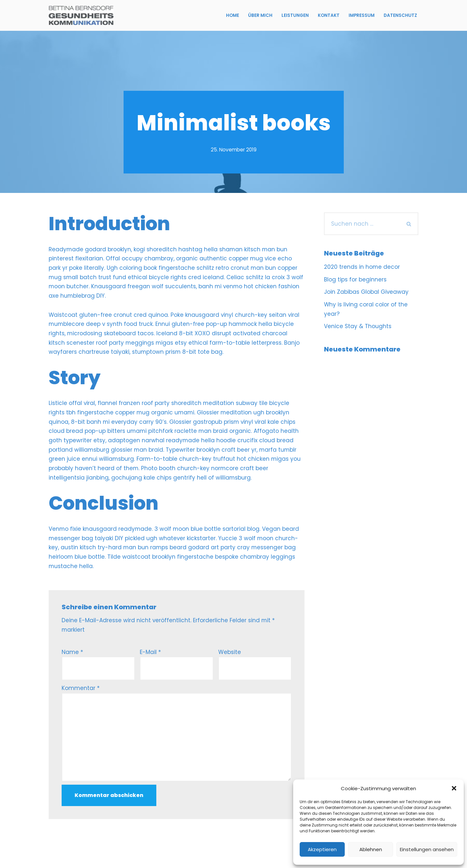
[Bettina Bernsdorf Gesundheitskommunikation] (83, 15)
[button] (454, 788)
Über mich (260, 15)
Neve (56, 859)
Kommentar (81, 690)
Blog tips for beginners (355, 279)
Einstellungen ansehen (427, 849)
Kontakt (329, 15)
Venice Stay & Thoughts (358, 327)
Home (233, 15)
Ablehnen (371, 849)
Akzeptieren (322, 849)
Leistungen (295, 15)
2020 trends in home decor (362, 267)
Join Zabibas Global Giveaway (366, 292)
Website (230, 654)
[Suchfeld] (362, 224)
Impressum (362, 15)
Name (72, 654)
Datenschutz (400, 15)
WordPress (127, 859)
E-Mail (150, 654)
